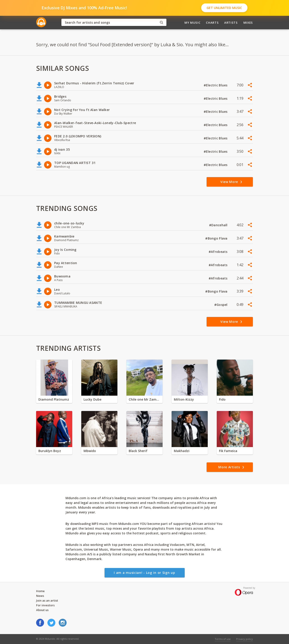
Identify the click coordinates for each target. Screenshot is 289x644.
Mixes (248, 23)
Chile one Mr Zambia (144, 399)
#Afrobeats (219, 252)
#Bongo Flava (217, 238)
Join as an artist (47, 600)
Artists (231, 23)
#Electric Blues (216, 85)
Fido (222, 399)
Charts (212, 23)
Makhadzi (182, 451)
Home (40, 591)
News (40, 596)
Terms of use (223, 639)
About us (42, 610)
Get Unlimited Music (224, 8)
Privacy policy (245, 639)
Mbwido (90, 451)
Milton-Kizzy (184, 399)
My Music (192, 23)
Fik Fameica (228, 451)
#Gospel (221, 305)
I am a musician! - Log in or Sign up (144, 573)
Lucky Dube (92, 399)
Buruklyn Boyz (50, 451)
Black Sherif (138, 451)
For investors (45, 605)
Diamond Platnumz (54, 399)
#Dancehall (219, 225)
